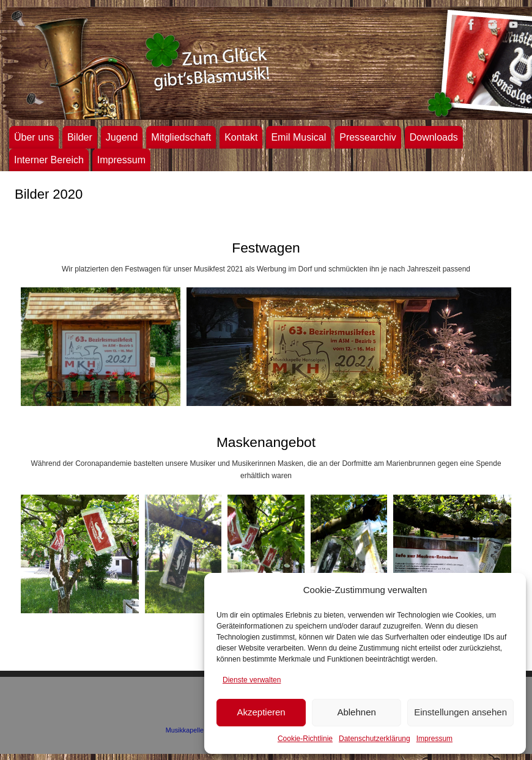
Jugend (122, 137)
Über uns (34, 137)
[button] (101, 347)
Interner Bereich (49, 160)
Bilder (80, 137)
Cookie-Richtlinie (305, 739)
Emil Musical (298, 137)
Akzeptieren (261, 712)
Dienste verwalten (252, 680)
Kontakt (241, 137)
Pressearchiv (368, 137)
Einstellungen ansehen (460, 712)
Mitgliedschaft (181, 137)
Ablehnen (356, 712)
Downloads (434, 137)
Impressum (434, 739)
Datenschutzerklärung (375, 739)
